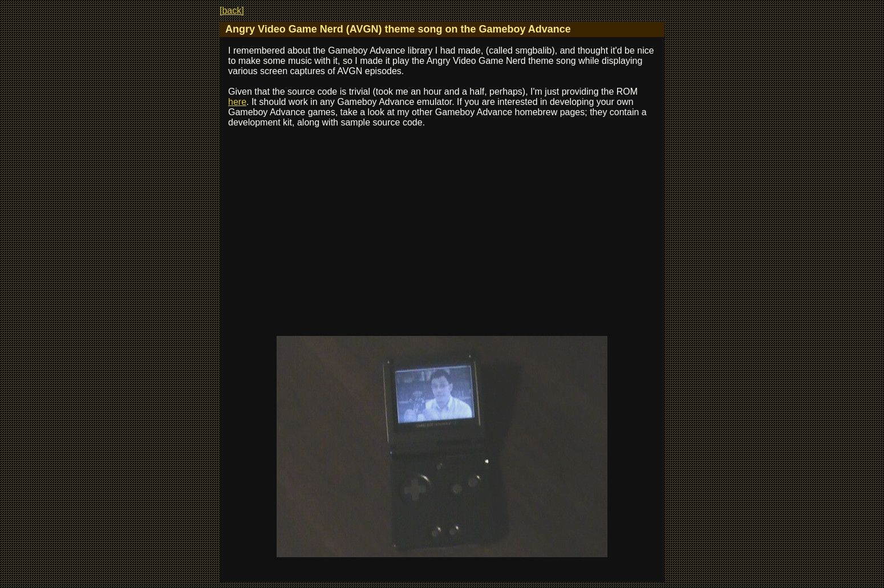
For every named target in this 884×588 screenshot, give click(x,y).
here (237, 102)
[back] (232, 11)
